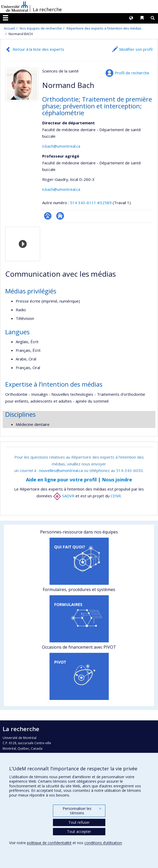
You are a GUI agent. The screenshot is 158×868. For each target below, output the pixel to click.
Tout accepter (79, 831)
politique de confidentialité (49, 843)
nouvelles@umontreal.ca (61, 470)
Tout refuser (79, 822)
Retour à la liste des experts (38, 49)
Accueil (9, 28)
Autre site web (60, 216)
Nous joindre (117, 480)
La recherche (47, 9)
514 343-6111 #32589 (91, 203)
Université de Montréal (15, 7)
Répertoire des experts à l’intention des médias (104, 28)
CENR (116, 496)
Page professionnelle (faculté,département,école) (48, 216)
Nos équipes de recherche (41, 28)
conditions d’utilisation (103, 843)
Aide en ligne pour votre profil (61, 480)
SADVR (64, 496)
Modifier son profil (136, 49)
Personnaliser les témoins (82, 811)
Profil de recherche (132, 73)
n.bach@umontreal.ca (61, 146)
